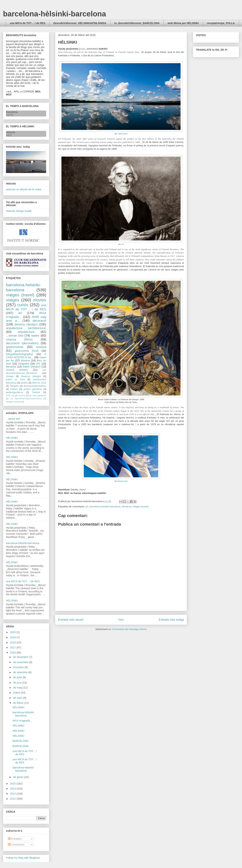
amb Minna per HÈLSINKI (183, 23)
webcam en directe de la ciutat (24, 189)
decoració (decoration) (22, 343)
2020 (13, 632)
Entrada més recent (71, 620)
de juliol (18, 677)
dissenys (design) (31, 376)
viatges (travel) (140, 507)
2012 (13, 799)
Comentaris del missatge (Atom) (129, 629)
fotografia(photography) (20, 354)
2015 (13, 784)
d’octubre (19, 667)
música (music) (17, 370)
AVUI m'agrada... (22, 721)
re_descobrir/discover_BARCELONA (137, 23)
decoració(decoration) (35, 386)
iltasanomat (123, 481)
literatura (127, 507)
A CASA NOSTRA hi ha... (26, 356)
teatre (35, 336)
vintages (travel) (13, 402)
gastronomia (15, 347)
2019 (13, 637)
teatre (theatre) (32, 367)
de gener (19, 777)
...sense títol (15, 336)
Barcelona (12, 112)
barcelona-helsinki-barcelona (105, 507)
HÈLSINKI (12, 438)
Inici (121, 620)
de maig (18, 688)
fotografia (24, 364)
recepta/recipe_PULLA (221, 23)
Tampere (14, 386)
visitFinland (122, 134)
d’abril (17, 693)
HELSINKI (12, 457)
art (87, 507)
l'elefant (36, 392)
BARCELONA (20, 741)
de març (18, 698)
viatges (13, 300)
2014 (13, 789)
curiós (23, 305)
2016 (13, 653)
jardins (24, 383)
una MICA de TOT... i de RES (23, 581)
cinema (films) (19, 340)
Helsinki (11, 132)
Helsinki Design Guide (19, 211)
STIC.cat (10, 396)
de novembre (21, 662)
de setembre (21, 672)
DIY (38, 364)
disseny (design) (26, 324)
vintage (10, 376)
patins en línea (15, 379)
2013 (13, 794)
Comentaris (16, 845)
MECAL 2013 (39, 383)
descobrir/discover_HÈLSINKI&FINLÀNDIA (80, 23)
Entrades (15, 839)
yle (123, 244)
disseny (25, 360)
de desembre (21, 657)
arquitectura (26, 332)
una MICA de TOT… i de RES (28, 23)
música (41, 347)
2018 (13, 642)
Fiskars (14, 389)
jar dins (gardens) (38, 396)
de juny (18, 683)
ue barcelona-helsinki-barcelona (26, 398)
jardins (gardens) (33, 389)
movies (40, 300)
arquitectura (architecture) (26, 328)
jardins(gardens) (14, 392)
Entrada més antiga (171, 620)
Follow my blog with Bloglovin (23, 858)
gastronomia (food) (27, 351)
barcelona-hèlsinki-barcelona (55, 14)
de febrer (19, 703)
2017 (13, 648)
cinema (22, 396)
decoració (39, 321)
